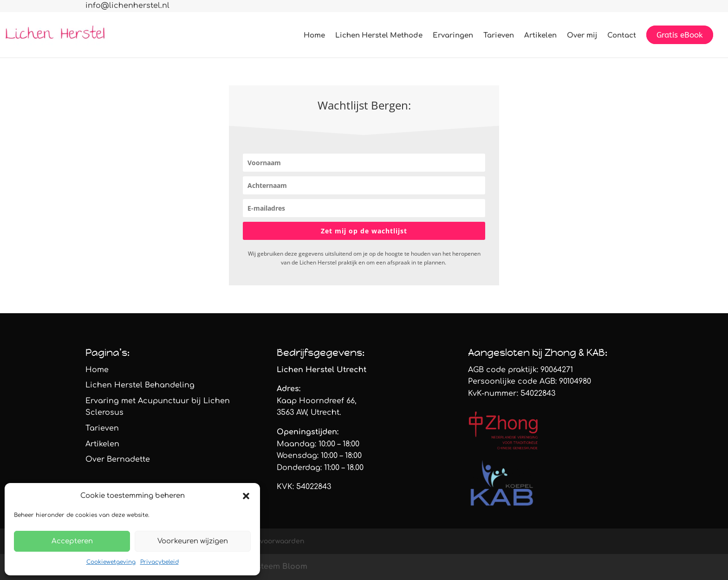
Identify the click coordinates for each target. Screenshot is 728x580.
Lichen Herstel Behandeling (140, 385)
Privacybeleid (159, 562)
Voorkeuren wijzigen (193, 541)
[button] (246, 496)
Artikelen (540, 36)
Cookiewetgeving (111, 562)
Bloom (295, 567)
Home (314, 36)
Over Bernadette (118, 459)
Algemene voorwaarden (264, 541)
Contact (622, 36)
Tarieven (499, 36)
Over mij (582, 36)
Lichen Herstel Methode (379, 36)
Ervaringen (453, 36)
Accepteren (72, 541)
